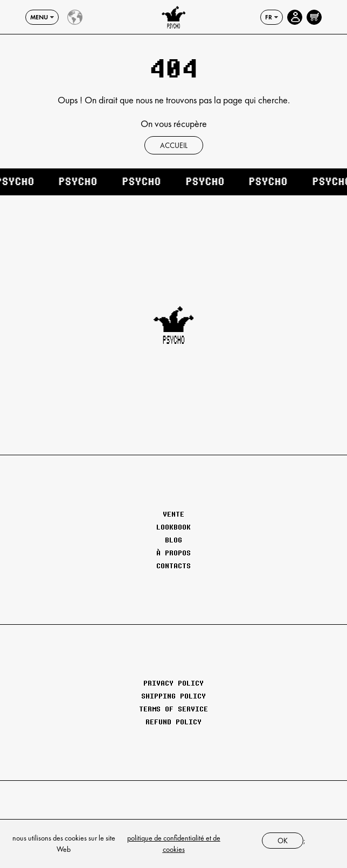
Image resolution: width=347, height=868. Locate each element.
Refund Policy (174, 722)
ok (283, 841)
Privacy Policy (174, 683)
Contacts (174, 566)
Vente (174, 514)
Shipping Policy (174, 696)
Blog (174, 540)
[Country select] (75, 17)
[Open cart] (314, 17)
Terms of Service (174, 709)
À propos (174, 553)
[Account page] (295, 17)
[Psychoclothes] (174, 17)
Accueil (174, 145)
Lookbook (174, 527)
